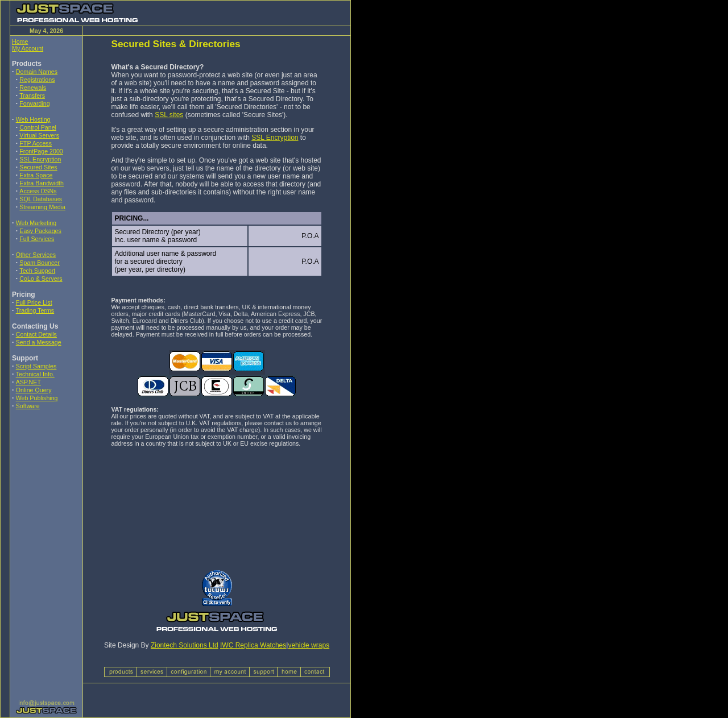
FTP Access (36, 143)
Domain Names (37, 72)
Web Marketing (36, 223)
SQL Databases (41, 199)
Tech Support (37, 271)
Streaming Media (42, 207)
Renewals (33, 88)
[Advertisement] (46, 494)
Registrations (37, 80)
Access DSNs (38, 191)
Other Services (36, 255)
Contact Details (36, 334)
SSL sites (169, 115)
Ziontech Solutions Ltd (185, 645)
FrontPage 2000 (41, 151)
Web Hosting (33, 119)
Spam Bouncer (40, 263)
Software (28, 406)
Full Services (37, 239)
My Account (28, 48)
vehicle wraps (309, 645)
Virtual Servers (39, 135)
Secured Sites (38, 167)
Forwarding (34, 103)
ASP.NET (28, 382)
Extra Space (36, 175)
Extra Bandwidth (42, 183)
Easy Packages (40, 231)
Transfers (32, 96)
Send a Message (39, 342)
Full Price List (34, 302)
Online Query (34, 390)
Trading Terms (35, 310)
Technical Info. (35, 374)
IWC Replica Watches (253, 645)
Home (20, 41)
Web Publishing (37, 398)
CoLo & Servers (41, 279)
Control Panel (38, 127)
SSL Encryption (40, 159)
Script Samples (36, 366)
